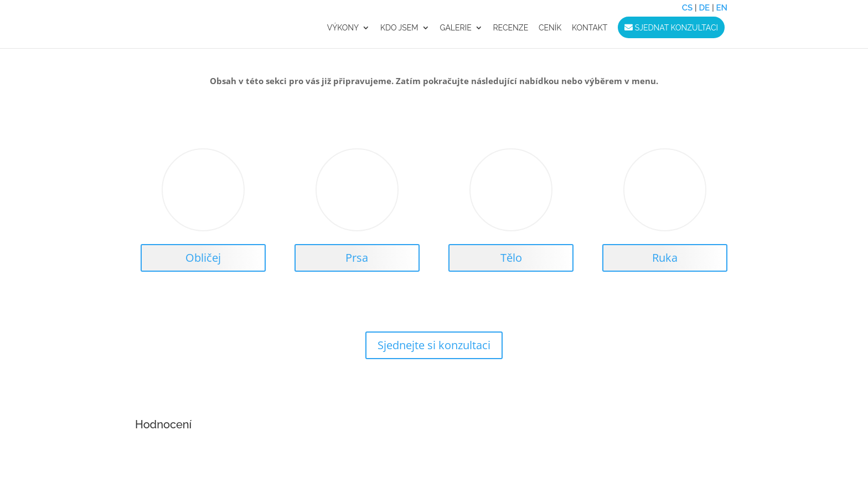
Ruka (665, 258)
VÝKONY (343, 28)
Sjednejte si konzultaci (434, 345)
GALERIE (455, 28)
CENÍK (550, 28)
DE (704, 8)
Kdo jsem (399, 28)
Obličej (203, 258)
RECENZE (510, 28)
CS (687, 8)
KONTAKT (590, 28)
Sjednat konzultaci (671, 28)
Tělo (511, 258)
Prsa (357, 258)
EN (722, 8)
